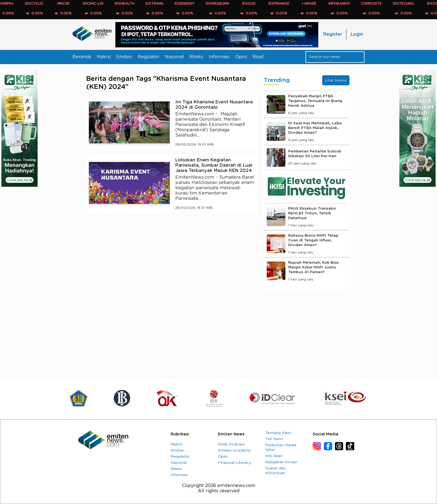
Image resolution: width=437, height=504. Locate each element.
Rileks (196, 57)
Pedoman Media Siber (281, 448)
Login (357, 34)
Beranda (82, 57)
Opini (241, 57)
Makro (104, 57)
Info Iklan (274, 456)
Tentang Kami (278, 433)
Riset (258, 57)
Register (333, 34)
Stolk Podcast (231, 444)
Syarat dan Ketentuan (275, 471)
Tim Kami (274, 439)
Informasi (219, 57)
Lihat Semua (336, 80)
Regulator (149, 57)
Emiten (124, 57)
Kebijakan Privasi (281, 462)
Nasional (174, 57)
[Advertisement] (172, 268)
